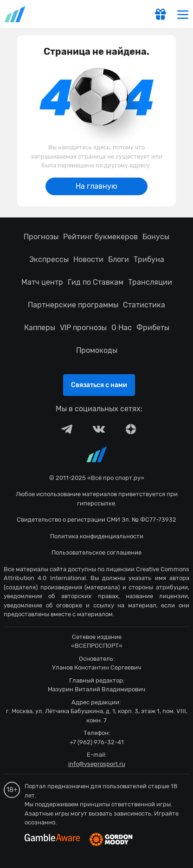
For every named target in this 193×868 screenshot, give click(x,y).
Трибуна (149, 259)
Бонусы (156, 237)
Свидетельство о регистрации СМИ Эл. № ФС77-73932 (96, 520)
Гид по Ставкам (96, 282)
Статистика (144, 305)
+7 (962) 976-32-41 (97, 742)
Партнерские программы (73, 305)
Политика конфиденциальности (97, 536)
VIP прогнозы (83, 328)
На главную (96, 186)
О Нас (122, 328)
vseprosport (16, 14)
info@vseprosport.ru (97, 764)
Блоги (119, 259)
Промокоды (97, 350)
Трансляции (150, 282)
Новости (88, 259)
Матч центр (42, 282)
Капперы (40, 328)
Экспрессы (49, 259)
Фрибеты (153, 328)
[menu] (183, 14)
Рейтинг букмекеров (100, 237)
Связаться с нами (99, 385)
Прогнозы (41, 237)
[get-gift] (161, 15)
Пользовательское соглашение (96, 552)
